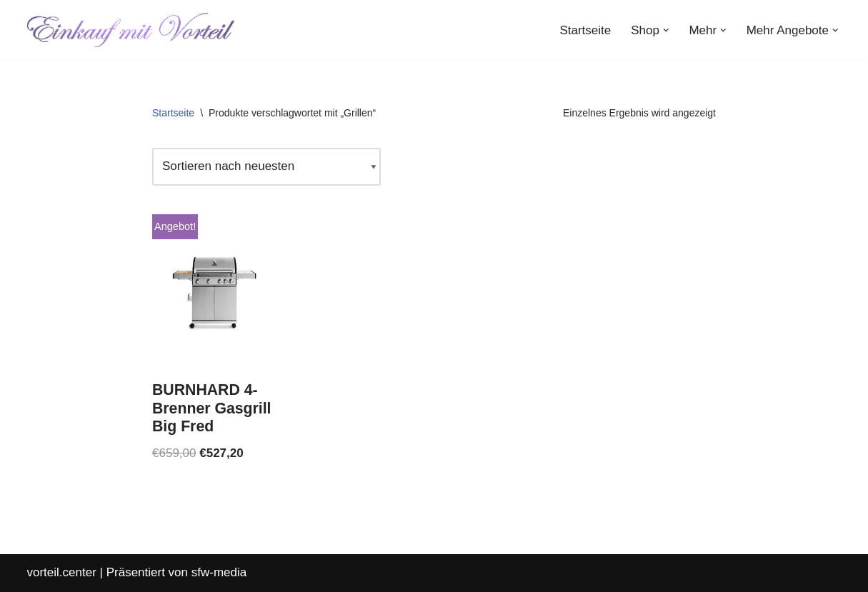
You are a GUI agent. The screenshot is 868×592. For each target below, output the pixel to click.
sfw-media (219, 572)
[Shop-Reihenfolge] (266, 167)
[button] (666, 30)
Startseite (585, 30)
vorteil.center (62, 572)
